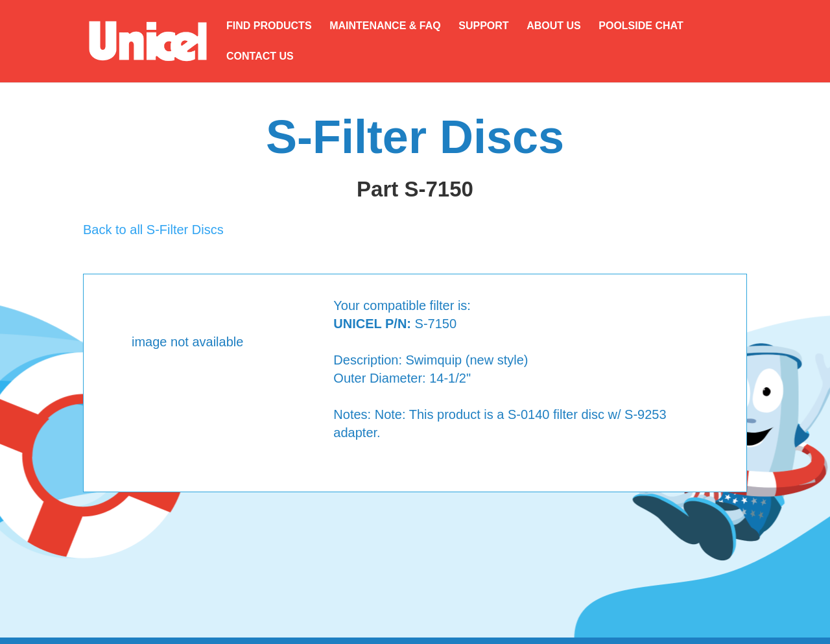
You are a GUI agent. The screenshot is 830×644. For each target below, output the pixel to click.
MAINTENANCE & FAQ (385, 26)
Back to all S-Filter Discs (153, 230)
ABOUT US (554, 26)
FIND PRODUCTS (269, 26)
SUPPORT (483, 26)
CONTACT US (260, 57)
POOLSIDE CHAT (641, 26)
